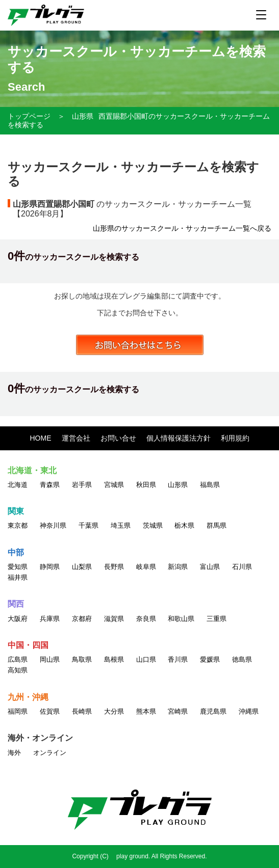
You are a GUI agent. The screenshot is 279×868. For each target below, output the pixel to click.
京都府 (82, 619)
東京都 (18, 525)
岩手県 (82, 485)
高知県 (18, 670)
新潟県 (178, 567)
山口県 (146, 659)
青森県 (50, 485)
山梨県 (82, 567)
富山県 (210, 567)
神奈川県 (53, 525)
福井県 (18, 577)
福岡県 (18, 711)
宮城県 (114, 485)
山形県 (83, 116)
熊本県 (146, 711)
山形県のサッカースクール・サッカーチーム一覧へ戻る (182, 228)
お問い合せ (118, 438)
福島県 (210, 485)
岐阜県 (146, 567)
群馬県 (217, 525)
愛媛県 (210, 659)
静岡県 (50, 567)
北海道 (18, 485)
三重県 (217, 619)
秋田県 (146, 485)
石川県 (242, 567)
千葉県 (88, 525)
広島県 (18, 659)
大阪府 (18, 619)
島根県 (114, 659)
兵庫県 (50, 619)
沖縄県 (249, 711)
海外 (14, 753)
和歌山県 (181, 619)
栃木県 (184, 525)
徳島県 (242, 659)
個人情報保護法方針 (179, 438)
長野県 (114, 567)
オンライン (50, 753)
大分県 (114, 711)
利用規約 (235, 438)
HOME (41, 438)
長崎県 (82, 711)
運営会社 (76, 438)
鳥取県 (82, 659)
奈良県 (146, 619)
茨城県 (153, 525)
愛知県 (18, 567)
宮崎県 (178, 711)
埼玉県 (121, 525)
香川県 (178, 659)
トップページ (29, 116)
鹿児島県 (213, 711)
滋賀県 (114, 619)
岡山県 (50, 659)
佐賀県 (50, 711)
